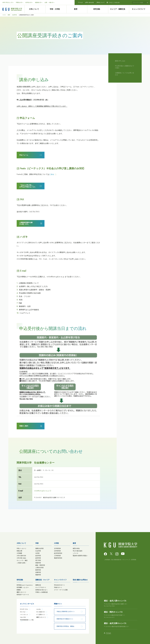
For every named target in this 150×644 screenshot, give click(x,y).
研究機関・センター (23, 587)
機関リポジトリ (21, 592)
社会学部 (38, 551)
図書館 (19, 590)
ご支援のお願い (21, 563)
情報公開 (19, 551)
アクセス (80, 2)
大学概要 (19, 553)
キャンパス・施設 (22, 560)
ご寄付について (100, 2)
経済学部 (38, 556)
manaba (38, 609)
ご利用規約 (107, 560)
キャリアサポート (41, 587)
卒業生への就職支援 (42, 592)
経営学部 (38, 558)
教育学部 (38, 570)
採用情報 (134, 560)
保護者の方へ (39, 2)
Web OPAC (23, 617)
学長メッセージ (21, 548)
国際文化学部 (39, 548)
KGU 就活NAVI (41, 612)
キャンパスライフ (140, 9)
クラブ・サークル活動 (61, 590)
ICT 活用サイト (41, 615)
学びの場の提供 (78, 551)
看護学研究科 (58, 558)
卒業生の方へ (20, 2)
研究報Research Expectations (25, 585)
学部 (37, 543)
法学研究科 (57, 551)
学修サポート (58, 587)
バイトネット (24, 615)
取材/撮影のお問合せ (80, 580)
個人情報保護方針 (116, 560)
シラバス (76, 553)
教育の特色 (76, 548)
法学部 (37, 553)
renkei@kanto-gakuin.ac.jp (41, 491)
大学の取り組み (21, 558)
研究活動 (98, 9)
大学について (35, 9)
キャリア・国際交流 (119, 9)
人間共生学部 (39, 568)
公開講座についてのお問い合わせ (124, 74)
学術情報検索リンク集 (27, 620)
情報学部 (38, 563)
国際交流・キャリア (42, 580)
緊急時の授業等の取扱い (80, 556)
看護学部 (38, 575)
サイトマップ (126, 560)
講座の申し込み (120, 61)
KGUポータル (24, 609)
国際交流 (38, 585)
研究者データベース (23, 595)
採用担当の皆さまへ (42, 590)
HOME (4, 15)
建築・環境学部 (40, 565)
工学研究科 (57, 556)
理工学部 (38, 560)
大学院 (56, 543)
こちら (52, 174)
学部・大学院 (56, 9)
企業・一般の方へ (50, 2)
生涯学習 (14, 15)
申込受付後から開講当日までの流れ (124, 67)
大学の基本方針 (21, 556)
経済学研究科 (58, 553)
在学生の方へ (29, 2)
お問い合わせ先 (89, 2)
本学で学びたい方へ (8, 2)
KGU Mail (23, 612)
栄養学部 (38, 572)
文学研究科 (57, 548)
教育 (77, 9)
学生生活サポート (59, 585)
